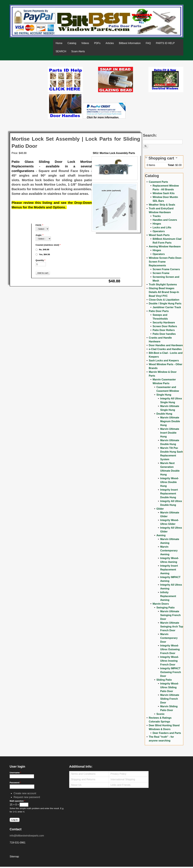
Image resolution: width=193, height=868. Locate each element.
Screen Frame (161, 273)
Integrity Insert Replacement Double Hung (169, 494)
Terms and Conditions (83, 774)
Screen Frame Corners (166, 269)
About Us (76, 785)
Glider (160, 509)
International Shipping (123, 779)
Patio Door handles (164, 334)
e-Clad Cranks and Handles (165, 349)
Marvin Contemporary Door (169, 638)
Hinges (157, 224)
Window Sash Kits (164, 193)
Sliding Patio (164, 680)
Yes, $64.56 (44, 254)
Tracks (157, 216)
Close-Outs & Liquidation (164, 300)
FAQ (148, 43)
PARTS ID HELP (165, 43)
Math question (17, 801)
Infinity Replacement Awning (168, 596)
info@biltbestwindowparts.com (27, 836)
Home (59, 43)
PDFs (97, 43)
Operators (159, 231)
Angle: (39, 235)
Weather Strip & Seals (162, 205)
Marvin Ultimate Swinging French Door (170, 615)
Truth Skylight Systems (163, 285)
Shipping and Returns (83, 779)
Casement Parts (158, 182)
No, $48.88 (44, 250)
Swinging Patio (165, 608)
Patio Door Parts (159, 311)
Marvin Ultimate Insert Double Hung (170, 433)
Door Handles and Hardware (166, 345)
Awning (161, 535)
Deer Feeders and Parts (167, 733)
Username (15, 773)
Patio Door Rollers (164, 330)
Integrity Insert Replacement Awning (169, 570)
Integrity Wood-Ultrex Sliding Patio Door (169, 687)
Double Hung (164, 414)
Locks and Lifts (162, 227)
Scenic (160, 714)
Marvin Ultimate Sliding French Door (170, 699)
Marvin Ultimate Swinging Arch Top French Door (172, 627)
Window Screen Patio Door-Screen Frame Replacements (165, 262)
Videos (85, 43)
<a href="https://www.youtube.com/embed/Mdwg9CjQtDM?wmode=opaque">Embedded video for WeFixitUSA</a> (29, 80)
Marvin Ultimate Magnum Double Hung (170, 421)
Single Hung (164, 395)
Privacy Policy (118, 774)
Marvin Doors (161, 604)
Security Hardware (164, 323)
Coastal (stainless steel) (48, 245)
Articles (110, 43)
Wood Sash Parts (159, 235)
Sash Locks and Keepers (164, 361)
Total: (171, 165)
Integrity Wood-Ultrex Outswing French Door (170, 649)
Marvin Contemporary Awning (169, 551)
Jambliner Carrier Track (167, 307)
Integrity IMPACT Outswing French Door (171, 672)
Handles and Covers (165, 220)
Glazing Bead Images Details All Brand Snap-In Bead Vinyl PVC (164, 292)
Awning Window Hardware (165, 246)
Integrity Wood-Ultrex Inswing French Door (169, 661)
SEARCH (61, 51)
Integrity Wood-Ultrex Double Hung (169, 482)
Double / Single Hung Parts (165, 304)
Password (15, 783)
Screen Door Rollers (165, 326)
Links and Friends (120, 785)
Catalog (72, 43)
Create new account (25, 793)
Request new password (27, 797)
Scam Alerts (78, 51)
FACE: (39, 225)
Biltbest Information (130, 43)
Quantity (40, 260)
